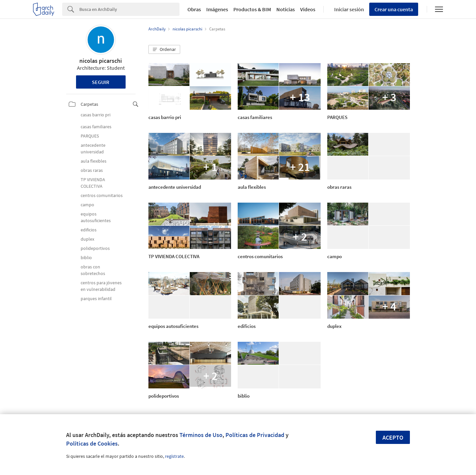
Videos (308, 9)
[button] (164, 50)
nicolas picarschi (101, 61)
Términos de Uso (201, 435)
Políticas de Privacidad (255, 435)
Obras (194, 9)
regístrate (174, 456)
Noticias (286, 9)
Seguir (101, 82)
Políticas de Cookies (92, 443)
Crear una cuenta (394, 9)
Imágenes (217, 9)
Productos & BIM (252, 9)
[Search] (129, 9)
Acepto (393, 437)
